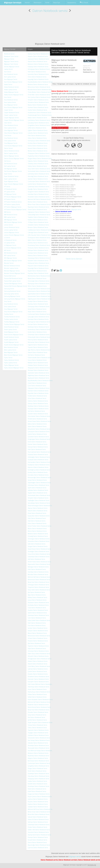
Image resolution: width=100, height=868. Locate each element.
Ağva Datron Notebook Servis (37, 595)
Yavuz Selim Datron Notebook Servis (39, 169)
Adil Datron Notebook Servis (36, 559)
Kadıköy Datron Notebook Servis (38, 220)
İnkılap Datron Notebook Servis (37, 694)
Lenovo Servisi (8, 225)
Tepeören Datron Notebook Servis (38, 646)
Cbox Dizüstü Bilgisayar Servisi (13, 133)
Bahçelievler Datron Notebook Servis (39, 429)
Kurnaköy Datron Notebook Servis (38, 475)
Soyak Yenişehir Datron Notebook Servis (40, 722)
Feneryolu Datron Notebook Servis (38, 248)
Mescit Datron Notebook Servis (37, 633)
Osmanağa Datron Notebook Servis (39, 281)
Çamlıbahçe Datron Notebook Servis (39, 120)
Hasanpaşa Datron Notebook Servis (39, 258)
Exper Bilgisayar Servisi (11, 181)
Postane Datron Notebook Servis (38, 641)
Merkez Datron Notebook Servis (38, 151)
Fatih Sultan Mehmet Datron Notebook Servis (41, 684)
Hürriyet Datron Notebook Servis (38, 324)
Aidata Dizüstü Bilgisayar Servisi (14, 95)
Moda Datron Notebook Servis (37, 278)
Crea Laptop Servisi (10, 141)
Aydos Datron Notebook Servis (37, 426)
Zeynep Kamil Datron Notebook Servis (39, 835)
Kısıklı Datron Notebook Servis (37, 789)
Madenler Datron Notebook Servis (38, 705)
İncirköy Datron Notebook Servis (38, 143)
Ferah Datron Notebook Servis (37, 771)
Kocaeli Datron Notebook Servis (37, 840)
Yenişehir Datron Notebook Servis (38, 100)
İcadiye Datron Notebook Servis (37, 781)
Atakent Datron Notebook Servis (38, 661)
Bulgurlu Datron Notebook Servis (38, 758)
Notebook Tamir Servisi (11, 56)
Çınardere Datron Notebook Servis (38, 437)
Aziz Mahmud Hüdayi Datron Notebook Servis (41, 751)
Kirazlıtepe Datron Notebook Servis (39, 786)
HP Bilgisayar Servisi (10, 194)
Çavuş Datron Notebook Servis (37, 600)
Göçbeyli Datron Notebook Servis (38, 455)
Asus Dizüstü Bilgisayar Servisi (13, 107)
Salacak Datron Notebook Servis (38, 817)
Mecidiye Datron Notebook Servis (38, 574)
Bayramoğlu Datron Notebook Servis (39, 845)
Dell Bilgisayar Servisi (10, 169)
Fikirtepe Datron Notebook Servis (38, 250)
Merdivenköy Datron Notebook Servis (39, 276)
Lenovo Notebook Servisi (12, 227)
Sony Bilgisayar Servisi (11, 309)
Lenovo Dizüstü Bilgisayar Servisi (14, 235)
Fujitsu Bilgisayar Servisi (11, 365)
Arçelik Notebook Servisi (11, 337)
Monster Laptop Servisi (11, 268)
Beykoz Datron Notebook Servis (37, 105)
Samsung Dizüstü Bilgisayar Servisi (15, 299)
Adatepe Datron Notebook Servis (38, 365)
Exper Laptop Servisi (10, 179)
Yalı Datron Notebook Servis (36, 355)
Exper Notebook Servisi (11, 176)
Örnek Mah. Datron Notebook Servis (39, 95)
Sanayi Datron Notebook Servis (37, 480)
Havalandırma (72, 3)
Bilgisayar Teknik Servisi (11, 61)
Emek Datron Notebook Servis (37, 513)
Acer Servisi (8, 72)
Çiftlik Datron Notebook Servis (37, 128)
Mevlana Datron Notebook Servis (38, 84)
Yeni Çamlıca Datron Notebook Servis (39, 97)
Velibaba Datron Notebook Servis (38, 490)
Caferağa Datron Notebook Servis (38, 232)
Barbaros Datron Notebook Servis (38, 64)
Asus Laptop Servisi (10, 102)
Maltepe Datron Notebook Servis (38, 363)
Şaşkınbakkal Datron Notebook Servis (39, 294)
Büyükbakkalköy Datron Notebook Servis (40, 381)
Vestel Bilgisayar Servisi (11, 332)
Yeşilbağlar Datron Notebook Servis (39, 500)
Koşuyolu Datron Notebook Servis (38, 266)
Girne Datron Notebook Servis (37, 398)
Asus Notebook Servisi (11, 100)
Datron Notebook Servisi (12, 151)
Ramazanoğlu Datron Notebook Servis (40, 477)
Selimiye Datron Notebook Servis (38, 822)
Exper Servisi (8, 174)
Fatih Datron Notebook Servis (37, 136)
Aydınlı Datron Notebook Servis (37, 613)
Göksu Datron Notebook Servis (37, 138)
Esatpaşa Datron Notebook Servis (38, 67)
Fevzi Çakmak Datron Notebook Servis (39, 452)
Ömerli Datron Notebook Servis (37, 210)
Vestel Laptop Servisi (10, 329)
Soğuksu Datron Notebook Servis (38, 161)
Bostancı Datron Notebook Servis (38, 227)
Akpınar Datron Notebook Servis (38, 508)
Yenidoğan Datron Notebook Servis (39, 551)
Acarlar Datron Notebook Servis (37, 110)
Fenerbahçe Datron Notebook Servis (39, 245)
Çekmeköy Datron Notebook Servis (39, 174)
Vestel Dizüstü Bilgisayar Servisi (14, 335)
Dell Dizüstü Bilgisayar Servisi (13, 171)
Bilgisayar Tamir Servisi (11, 64)
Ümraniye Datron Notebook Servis (38, 651)
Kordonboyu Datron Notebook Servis (39, 329)
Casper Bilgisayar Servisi (11, 118)
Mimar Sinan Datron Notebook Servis (39, 204)
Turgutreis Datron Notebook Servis (38, 587)
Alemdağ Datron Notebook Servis (38, 176)
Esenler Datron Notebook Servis (38, 444)
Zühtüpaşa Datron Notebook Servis (39, 306)
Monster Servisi (9, 263)
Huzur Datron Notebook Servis (37, 689)
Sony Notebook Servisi (11, 304)
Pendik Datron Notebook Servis (37, 419)
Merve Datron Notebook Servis (37, 531)
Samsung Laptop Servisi (11, 294)
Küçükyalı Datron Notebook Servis (38, 409)
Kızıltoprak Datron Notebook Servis (39, 263)
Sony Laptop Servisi (10, 306)
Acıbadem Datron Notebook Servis (38, 225)
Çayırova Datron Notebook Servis (38, 848)
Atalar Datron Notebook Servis (37, 312)
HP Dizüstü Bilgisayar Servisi (13, 197)
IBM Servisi (7, 212)
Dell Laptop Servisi (10, 166)
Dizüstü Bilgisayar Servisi (12, 67)
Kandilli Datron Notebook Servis (38, 784)
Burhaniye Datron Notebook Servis (38, 761)
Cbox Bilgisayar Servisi (11, 130)
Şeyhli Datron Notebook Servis (37, 488)
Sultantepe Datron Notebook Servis (39, 825)
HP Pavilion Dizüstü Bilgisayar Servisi (15, 210)
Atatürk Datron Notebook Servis (38, 61)
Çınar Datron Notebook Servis (37, 386)
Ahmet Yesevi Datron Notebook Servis (39, 421)
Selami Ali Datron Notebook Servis (38, 819)
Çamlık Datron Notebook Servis (37, 184)
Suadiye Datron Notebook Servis (38, 301)
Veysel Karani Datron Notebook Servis (39, 549)
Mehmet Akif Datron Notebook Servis (39, 199)
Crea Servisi (8, 136)
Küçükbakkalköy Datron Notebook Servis (40, 82)
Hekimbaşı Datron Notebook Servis (39, 687)
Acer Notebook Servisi (11, 74)
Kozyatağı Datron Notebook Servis (38, 268)
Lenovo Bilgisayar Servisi (12, 232)
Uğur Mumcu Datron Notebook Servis (39, 350)
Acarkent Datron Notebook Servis (38, 107)
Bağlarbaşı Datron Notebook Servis (39, 375)
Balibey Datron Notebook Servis (38, 597)
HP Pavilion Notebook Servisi (13, 202)
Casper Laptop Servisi (11, 115)
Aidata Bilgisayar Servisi (11, 92)
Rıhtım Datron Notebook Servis (37, 286)
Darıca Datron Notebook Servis (37, 842)
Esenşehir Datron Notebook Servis (38, 682)
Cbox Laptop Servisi (10, 128)
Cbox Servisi (8, 123)
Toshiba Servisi (9, 314)
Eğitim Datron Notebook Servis (37, 240)
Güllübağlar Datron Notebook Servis (39, 457)
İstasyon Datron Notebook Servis (38, 631)
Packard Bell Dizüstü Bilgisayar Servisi (16, 286)
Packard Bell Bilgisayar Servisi (13, 284)
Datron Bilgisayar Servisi (11, 156)
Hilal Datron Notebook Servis (37, 521)
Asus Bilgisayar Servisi (11, 105)
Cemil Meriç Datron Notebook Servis (39, 666)
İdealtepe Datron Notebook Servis (38, 406)
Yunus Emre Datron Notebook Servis (39, 554)
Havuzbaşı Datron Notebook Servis (38, 776)
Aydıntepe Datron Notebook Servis (38, 615)
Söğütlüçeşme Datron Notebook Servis (40, 299)
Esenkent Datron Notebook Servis (38, 391)
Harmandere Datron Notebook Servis (39, 462)
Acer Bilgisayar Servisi (11, 79)
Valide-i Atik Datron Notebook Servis (39, 830)
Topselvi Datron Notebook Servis (38, 347)
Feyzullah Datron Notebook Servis (38, 393)
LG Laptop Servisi (9, 243)
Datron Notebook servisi (50, 11)
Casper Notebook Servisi (12, 113)
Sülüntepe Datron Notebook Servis (38, 485)
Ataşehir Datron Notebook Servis (38, 56)
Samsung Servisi (9, 289)
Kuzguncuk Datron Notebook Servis (39, 794)
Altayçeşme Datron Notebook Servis (39, 368)
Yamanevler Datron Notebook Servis (39, 738)
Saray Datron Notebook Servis (37, 715)
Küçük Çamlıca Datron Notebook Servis (40, 796)
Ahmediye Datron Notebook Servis (38, 745)
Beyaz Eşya (57, 3)
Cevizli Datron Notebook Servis (37, 383)
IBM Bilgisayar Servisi (10, 220)
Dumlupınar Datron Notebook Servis (39, 238)
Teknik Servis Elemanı (74, 259)
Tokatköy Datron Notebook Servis (38, 164)
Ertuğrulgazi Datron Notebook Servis (39, 439)
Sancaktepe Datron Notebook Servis (39, 503)
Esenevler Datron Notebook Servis (38, 679)
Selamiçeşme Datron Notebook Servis (39, 291)
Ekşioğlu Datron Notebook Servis (38, 189)
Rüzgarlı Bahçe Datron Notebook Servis (40, 158)
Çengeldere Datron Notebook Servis (39, 125)
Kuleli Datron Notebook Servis (37, 791)
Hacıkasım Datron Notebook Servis (38, 603)
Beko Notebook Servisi (11, 347)
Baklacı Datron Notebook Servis (37, 118)
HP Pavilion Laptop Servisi (12, 204)
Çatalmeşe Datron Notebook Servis (39, 187)
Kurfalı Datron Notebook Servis (37, 332)
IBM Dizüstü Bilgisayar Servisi (13, 222)
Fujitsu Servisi (8, 358)
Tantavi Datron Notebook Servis (38, 725)
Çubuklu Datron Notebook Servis (38, 133)
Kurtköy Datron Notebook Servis (38, 472)
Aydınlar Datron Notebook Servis (38, 179)
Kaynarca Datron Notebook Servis (38, 467)
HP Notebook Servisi (10, 189)
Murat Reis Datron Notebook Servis (39, 814)
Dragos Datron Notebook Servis (38, 768)
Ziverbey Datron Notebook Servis (38, 304)
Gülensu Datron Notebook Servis (38, 401)
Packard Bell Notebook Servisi (13, 278)
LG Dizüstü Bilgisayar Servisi (13, 248)
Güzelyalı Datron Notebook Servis (38, 460)
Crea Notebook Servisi (11, 138)
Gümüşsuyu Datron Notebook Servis (39, 141)
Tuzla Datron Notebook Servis (37, 608)
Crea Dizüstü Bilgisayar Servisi (13, 146)
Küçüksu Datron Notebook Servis (38, 802)
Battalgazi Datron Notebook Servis (38, 567)
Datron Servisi (8, 148)
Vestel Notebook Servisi (11, 327)
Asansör (27, 3)
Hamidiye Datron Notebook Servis (38, 194)
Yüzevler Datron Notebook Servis (38, 414)
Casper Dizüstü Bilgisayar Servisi (14, 120)
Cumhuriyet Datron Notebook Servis (39, 181)
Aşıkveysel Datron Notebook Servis (38, 59)
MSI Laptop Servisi (10, 255)
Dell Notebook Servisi (11, 164)
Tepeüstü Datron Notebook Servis (38, 730)
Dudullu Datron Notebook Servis (38, 674)
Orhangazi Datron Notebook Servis (38, 585)
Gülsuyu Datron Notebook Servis (38, 403)
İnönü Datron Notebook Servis (37, 77)
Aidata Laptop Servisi (10, 90)
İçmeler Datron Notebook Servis (38, 628)
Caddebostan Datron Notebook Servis (39, 230)
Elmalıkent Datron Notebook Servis (38, 677)
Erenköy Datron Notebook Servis (38, 243)
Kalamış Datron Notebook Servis (38, 255)
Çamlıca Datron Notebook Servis (38, 799)
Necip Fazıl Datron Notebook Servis (39, 582)
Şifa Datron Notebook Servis (36, 643)
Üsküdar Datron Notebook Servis (38, 743)
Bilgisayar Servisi (9, 59)
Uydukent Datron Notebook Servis (38, 735)
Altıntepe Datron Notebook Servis (38, 370)
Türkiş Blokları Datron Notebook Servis (40, 92)
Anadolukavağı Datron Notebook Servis (40, 115)
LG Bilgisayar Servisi (10, 245)
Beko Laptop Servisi (10, 350)
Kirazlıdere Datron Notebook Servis (39, 197)
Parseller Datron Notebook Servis (38, 712)
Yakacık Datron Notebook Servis (38, 352)
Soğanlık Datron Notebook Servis (38, 345)
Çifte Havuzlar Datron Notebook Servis (40, 235)
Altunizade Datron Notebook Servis (39, 748)
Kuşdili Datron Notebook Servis (37, 271)
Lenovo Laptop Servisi (11, 230)
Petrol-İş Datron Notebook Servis (38, 340)
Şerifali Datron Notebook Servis (37, 720)
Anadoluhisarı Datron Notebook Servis (40, 113)
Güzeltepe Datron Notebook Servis (38, 774)
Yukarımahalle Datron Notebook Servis (40, 358)
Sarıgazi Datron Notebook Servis (38, 546)
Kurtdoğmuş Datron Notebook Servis (39, 470)
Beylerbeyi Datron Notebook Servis (39, 756)
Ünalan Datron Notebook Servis (38, 827)
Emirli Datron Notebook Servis (37, 442)
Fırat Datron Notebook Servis (37, 626)
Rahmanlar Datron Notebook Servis (39, 342)
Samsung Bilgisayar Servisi (12, 296)
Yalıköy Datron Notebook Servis (37, 166)
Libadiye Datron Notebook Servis (38, 807)
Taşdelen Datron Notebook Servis (38, 217)
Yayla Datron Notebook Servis (37, 648)
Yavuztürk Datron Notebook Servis (38, 832)
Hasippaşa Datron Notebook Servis (39, 779)
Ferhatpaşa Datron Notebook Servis (39, 69)
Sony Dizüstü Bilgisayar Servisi (13, 312)
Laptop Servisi (8, 69)
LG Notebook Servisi (10, 240)
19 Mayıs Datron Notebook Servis (38, 222)
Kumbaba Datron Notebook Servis (38, 605)
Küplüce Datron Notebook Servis (38, 804)
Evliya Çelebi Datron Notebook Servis (39, 620)
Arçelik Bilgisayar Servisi (11, 342)
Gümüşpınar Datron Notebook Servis (39, 322)
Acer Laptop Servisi (10, 77)
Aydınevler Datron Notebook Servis (39, 373)
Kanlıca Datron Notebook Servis (37, 146)
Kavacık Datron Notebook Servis (38, 148)
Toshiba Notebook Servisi (12, 317)
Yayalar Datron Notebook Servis (38, 493)
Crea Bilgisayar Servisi (11, 143)
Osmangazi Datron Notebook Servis (39, 539)
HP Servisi (7, 187)
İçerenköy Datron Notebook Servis (38, 74)
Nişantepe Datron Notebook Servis (38, 207)
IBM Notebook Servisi (11, 215)
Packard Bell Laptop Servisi (12, 281)
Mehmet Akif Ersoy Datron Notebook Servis (41, 809)
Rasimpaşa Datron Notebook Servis (39, 284)
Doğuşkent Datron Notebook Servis (39, 388)
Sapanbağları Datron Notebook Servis (39, 483)
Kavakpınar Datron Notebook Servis (39, 465)
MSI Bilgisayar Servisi (10, 258)
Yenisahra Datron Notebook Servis (38, 102)
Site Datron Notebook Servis (36, 717)
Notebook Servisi (9, 54)
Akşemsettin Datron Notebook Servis (39, 564)
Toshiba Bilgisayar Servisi (12, 322)
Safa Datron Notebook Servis (37, 544)
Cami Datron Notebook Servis (37, 618)
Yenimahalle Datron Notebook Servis (39, 171)
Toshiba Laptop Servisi (11, 319)
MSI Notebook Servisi (11, 253)
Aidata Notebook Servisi (11, 87)
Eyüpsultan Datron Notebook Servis (39, 516)
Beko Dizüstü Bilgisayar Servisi (13, 355)
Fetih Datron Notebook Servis (37, 72)
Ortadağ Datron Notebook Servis (38, 536)
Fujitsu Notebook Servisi (11, 360)
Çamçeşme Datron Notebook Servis (39, 432)
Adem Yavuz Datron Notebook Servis (39, 654)
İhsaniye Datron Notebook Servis (38, 837)
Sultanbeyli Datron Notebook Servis (39, 557)
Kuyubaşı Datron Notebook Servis (38, 273)
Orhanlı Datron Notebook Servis (38, 638)
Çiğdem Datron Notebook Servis (38, 130)
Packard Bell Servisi (10, 276)
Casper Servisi (8, 110)
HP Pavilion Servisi (10, 199)
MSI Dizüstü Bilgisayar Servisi (13, 261)
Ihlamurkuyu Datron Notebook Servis (39, 692)
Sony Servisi (8, 301)
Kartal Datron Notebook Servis (37, 309)
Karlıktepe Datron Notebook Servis (38, 327)
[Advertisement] (50, 28)
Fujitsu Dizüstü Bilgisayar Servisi (14, 368)
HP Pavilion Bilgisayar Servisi (13, 207)
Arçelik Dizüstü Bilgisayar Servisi (14, 345)
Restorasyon (38, 3)
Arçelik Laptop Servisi (11, 340)
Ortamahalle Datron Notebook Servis (39, 337)
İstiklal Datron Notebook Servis (37, 697)
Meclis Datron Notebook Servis (37, 529)
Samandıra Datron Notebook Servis (39, 541)
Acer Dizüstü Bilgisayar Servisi (13, 82)
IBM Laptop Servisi (10, 217)
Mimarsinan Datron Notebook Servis (39, 87)
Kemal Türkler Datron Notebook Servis (40, 526)
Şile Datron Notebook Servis (36, 592)
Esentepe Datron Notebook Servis (38, 319)
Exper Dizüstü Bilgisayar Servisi (14, 184)
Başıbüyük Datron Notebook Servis (38, 378)
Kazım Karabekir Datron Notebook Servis (40, 700)
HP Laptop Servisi (9, 192)
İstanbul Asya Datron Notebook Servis (39, 54)
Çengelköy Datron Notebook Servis (38, 766)
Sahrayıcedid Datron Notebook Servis (39, 289)
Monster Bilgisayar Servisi (12, 271)
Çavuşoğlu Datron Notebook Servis (38, 317)
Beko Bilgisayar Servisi (11, 352)
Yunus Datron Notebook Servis (37, 360)
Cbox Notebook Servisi (11, 125)
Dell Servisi (7, 161)
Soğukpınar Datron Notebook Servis (39, 212)
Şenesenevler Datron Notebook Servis (39, 296)
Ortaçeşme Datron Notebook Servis (39, 153)
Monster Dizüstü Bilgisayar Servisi (14, 273)
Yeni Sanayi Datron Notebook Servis (39, 740)
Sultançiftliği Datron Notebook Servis (39, 215)
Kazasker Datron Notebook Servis (38, 261)
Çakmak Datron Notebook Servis (38, 669)
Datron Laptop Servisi (11, 153)
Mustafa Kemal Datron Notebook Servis (40, 90)
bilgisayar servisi (75, 857)
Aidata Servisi (8, 84)
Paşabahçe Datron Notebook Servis (39, 156)
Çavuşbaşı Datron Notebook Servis (38, 123)
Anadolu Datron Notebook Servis (38, 610)
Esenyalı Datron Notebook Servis (38, 447)
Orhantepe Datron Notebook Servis (39, 335)
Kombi (47, 3)
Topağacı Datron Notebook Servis (38, 733)
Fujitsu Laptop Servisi (11, 363)
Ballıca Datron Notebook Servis (37, 424)
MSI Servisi (7, 250)
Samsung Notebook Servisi (12, 291)
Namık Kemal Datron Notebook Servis (39, 707)
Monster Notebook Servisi (12, 266)
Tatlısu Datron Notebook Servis (37, 728)
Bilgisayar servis (76, 210)
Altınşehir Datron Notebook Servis (38, 656)
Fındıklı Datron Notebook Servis (37, 396)
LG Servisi (7, 238)
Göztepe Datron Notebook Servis (38, 253)
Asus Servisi (8, 97)
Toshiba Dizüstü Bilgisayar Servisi (14, 324)
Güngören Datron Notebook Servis (38, 192)
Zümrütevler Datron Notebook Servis (39, 416)
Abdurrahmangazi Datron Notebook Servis (41, 506)
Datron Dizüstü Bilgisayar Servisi (14, 158)
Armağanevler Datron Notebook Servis (40, 659)
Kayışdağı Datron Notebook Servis (38, 79)
